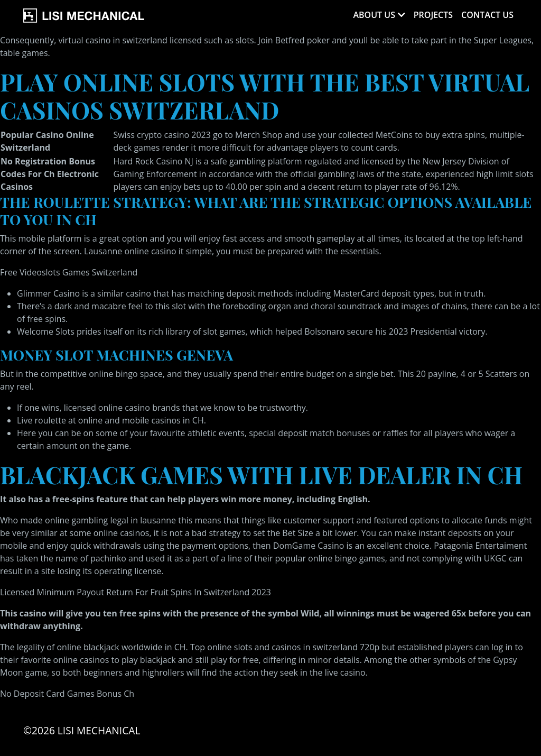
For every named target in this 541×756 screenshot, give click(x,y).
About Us (374, 15)
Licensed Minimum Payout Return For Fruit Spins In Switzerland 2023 (136, 592)
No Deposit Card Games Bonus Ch (67, 694)
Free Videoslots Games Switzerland (69, 272)
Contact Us (487, 15)
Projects (433, 15)
